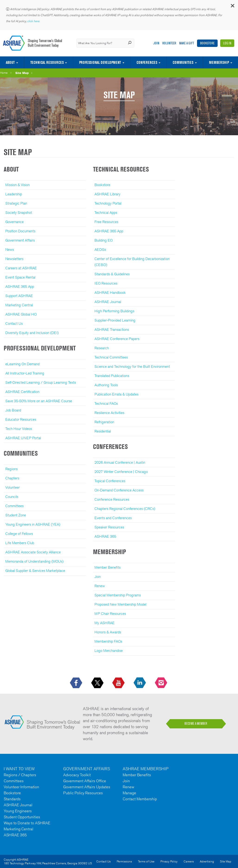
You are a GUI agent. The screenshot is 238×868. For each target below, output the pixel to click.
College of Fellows (19, 534)
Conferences (147, 62)
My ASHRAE (105, 623)
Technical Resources (47, 62)
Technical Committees (111, 357)
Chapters (12, 478)
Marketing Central (19, 305)
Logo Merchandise (109, 651)
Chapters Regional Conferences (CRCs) (125, 509)
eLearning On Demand (22, 364)
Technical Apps (106, 213)
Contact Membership (140, 799)
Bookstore (207, 43)
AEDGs (100, 250)
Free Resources (106, 222)
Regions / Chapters (20, 775)
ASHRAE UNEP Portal (23, 438)
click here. (34, 21)
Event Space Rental (20, 277)
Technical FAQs (106, 403)
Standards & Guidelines (112, 274)
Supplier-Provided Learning (115, 320)
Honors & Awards (108, 632)
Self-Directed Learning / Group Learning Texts (41, 382)
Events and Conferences (113, 518)
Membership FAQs (108, 641)
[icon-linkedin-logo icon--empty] (140, 683)
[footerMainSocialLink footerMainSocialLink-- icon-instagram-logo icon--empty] (161, 683)
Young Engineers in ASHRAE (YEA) (33, 524)
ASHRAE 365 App (20, 287)
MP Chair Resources (110, 614)
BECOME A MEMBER (196, 724)
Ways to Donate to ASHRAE (27, 823)
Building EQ (103, 240)
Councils (12, 497)
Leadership (14, 194)
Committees (14, 506)
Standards (12, 799)
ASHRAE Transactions (112, 330)
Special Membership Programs (118, 595)
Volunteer (169, 43)
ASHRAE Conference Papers (117, 339)
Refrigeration (104, 422)
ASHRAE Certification (22, 392)
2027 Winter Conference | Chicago (121, 472)
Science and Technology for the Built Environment (132, 367)
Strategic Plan (16, 203)
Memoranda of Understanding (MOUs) (34, 561)
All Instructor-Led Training (25, 373)
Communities (183, 62)
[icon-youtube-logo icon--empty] (119, 683)
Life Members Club (20, 543)
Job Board (13, 410)
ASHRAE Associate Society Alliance (33, 552)
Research (102, 348)
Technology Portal (108, 203)
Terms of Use (146, 861)
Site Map (22, 73)
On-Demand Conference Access (119, 490)
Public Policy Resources (83, 793)
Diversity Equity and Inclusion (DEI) (32, 333)
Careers (189, 861)
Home (4, 73)
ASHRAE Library (107, 194)
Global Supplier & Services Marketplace (35, 571)
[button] (232, 7)
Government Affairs (20, 240)
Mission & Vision (17, 185)
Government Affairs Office (85, 781)
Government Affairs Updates (87, 787)
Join (156, 43)
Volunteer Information (21, 787)
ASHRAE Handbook (110, 293)
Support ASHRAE (19, 296)
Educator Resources (21, 419)
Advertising (207, 861)
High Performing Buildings (114, 311)
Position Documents (20, 231)
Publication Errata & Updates (116, 394)
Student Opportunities (22, 817)
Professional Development (100, 62)
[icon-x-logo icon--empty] (98, 683)
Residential (103, 431)
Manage (129, 793)
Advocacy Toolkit (77, 775)
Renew (100, 586)
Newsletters (14, 259)
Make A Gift (187, 43)
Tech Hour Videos (19, 429)
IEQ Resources (106, 283)
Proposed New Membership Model (120, 604)
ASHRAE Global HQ (21, 314)
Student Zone (16, 515)
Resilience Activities (109, 413)
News (10, 250)
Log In (227, 43)
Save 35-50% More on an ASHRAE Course (39, 401)
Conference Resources (112, 499)
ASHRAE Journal (108, 302)
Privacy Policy (169, 861)
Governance (14, 222)
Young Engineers (18, 811)
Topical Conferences (110, 481)
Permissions (124, 861)
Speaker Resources (109, 527)
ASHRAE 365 (105, 536)
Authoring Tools (106, 385)
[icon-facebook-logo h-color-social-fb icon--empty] (77, 683)
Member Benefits (108, 567)
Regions (11, 469)
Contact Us (14, 324)
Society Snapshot (19, 213)
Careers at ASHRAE (21, 268)
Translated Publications (112, 376)
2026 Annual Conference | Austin (120, 462)
